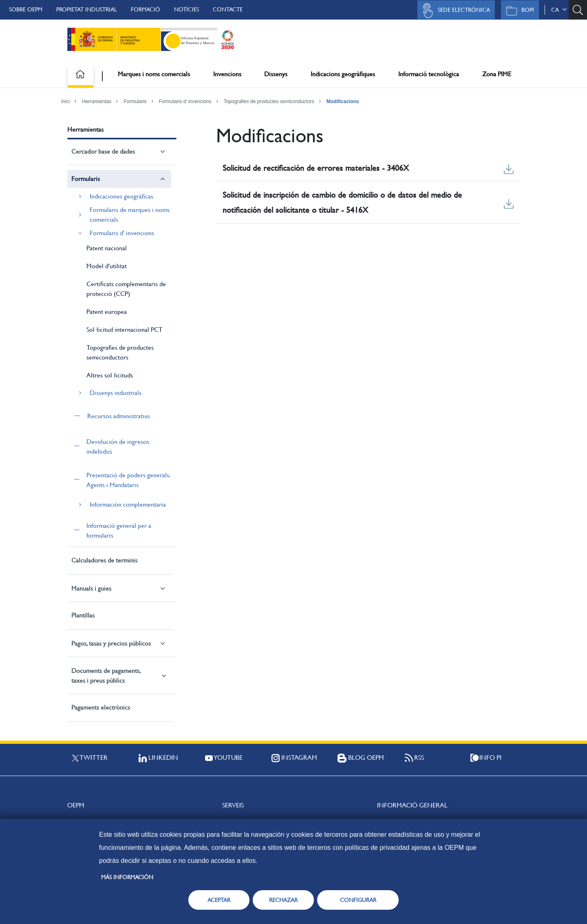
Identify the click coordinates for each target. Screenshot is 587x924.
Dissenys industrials (116, 393)
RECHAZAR (283, 900)
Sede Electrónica (454, 11)
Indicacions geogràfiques (343, 74)
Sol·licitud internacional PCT (125, 330)
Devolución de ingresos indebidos (118, 447)
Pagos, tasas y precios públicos (111, 643)
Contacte (228, 9)
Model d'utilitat (107, 266)
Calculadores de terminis (104, 560)
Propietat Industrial (87, 9)
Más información (127, 877)
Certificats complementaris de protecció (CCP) (126, 289)
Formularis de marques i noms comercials (130, 215)
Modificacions (343, 101)
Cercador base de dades (103, 151)
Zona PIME (497, 74)
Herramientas (97, 101)
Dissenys (276, 74)
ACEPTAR (219, 900)
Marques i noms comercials (154, 74)
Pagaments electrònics (101, 707)
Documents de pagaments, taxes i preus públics (106, 676)
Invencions (227, 74)
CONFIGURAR (358, 900)
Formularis (135, 101)
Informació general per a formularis (119, 530)
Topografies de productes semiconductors (269, 101)
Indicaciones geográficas (121, 196)
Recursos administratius (119, 416)
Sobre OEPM (26, 9)
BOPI (518, 11)
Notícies (186, 9)
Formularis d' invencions (185, 101)
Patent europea (107, 312)
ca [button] (559, 10)
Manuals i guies (91, 588)
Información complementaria (128, 504)
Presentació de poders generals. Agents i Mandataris (128, 480)
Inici (65, 101)
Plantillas (83, 615)
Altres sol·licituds (110, 375)
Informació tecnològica (429, 74)
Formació (146, 9)
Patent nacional (107, 248)
